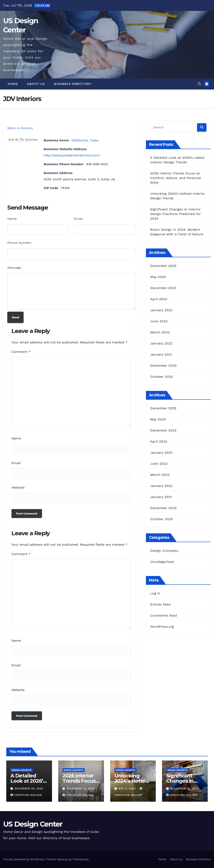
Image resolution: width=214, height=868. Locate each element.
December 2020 (163, 366)
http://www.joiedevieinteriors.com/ (72, 155)
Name (12, 219)
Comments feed (163, 615)
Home (13, 84)
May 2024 (158, 277)
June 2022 (159, 321)
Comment (21, 352)
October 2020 (161, 377)
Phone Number (19, 243)
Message (14, 268)
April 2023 (159, 299)
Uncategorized (162, 562)
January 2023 (161, 310)
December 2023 (163, 288)
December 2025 (163, 266)
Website (18, 487)
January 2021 (161, 354)
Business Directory (73, 84)
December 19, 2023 (184, 789)
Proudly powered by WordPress (24, 859)
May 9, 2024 (127, 789)
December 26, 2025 (29, 789)
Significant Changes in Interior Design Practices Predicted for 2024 (175, 214)
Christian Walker (26, 795)
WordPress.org (162, 627)
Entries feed (160, 604)
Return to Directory (20, 128)
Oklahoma (80, 140)
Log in (155, 593)
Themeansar (81, 859)
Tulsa (94, 140)
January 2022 (161, 343)
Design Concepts (164, 551)
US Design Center (33, 824)
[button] (199, 84)
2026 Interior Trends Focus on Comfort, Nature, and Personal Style (175, 178)
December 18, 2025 (81, 789)
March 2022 (160, 332)
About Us (36, 84)
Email (79, 219)
